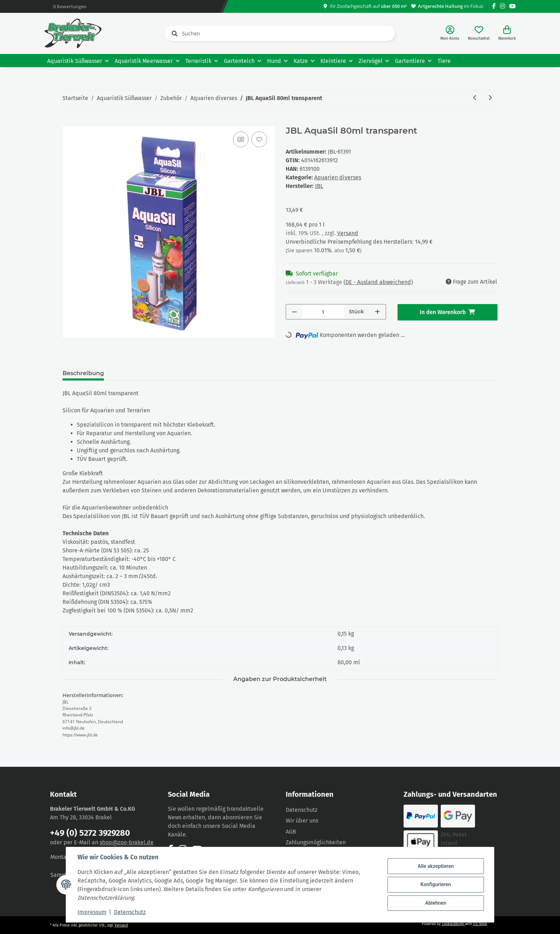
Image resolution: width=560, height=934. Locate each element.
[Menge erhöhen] (377, 312)
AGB (291, 832)
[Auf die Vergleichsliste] (241, 139)
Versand (348, 233)
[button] (450, 33)
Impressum (92, 912)
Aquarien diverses (338, 177)
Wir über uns (302, 821)
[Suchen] (280, 33)
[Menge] (323, 312)
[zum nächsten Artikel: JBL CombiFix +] (490, 98)
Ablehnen (436, 903)
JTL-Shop (480, 924)
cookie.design (453, 924)
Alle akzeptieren (436, 866)
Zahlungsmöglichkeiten (316, 842)
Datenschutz (302, 810)
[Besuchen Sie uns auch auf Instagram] (502, 6)
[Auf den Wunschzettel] (259, 139)
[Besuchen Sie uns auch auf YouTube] (512, 6)
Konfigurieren (436, 884)
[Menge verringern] (294, 312)
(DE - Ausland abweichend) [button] (378, 282)
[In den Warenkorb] (68, 122)
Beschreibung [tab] (83, 373)
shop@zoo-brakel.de (127, 842)
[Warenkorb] (507, 33)
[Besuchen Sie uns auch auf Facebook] (494, 6)
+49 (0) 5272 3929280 (90, 833)
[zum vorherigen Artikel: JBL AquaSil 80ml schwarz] (475, 98)
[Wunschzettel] (479, 33)
